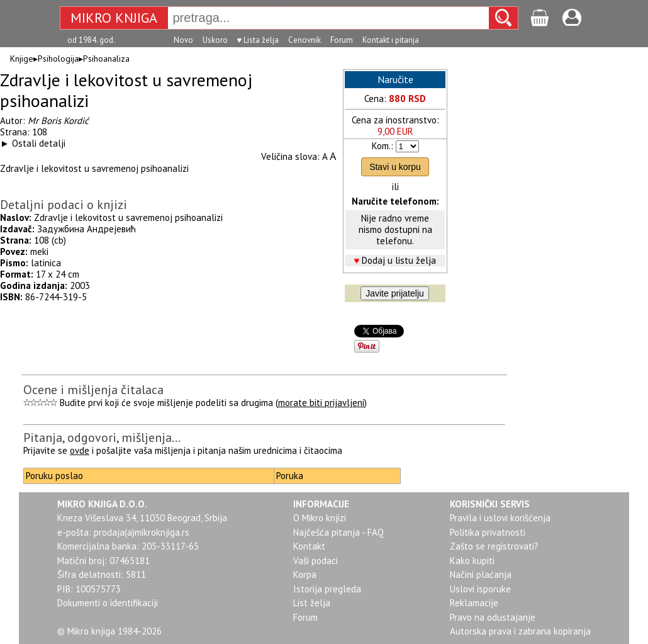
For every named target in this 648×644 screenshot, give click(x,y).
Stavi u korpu (395, 167)
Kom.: (383, 146)
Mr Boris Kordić (58, 121)
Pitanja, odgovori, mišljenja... (102, 438)
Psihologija (58, 59)
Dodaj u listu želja (399, 260)
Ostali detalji (39, 143)
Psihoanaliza (106, 59)
